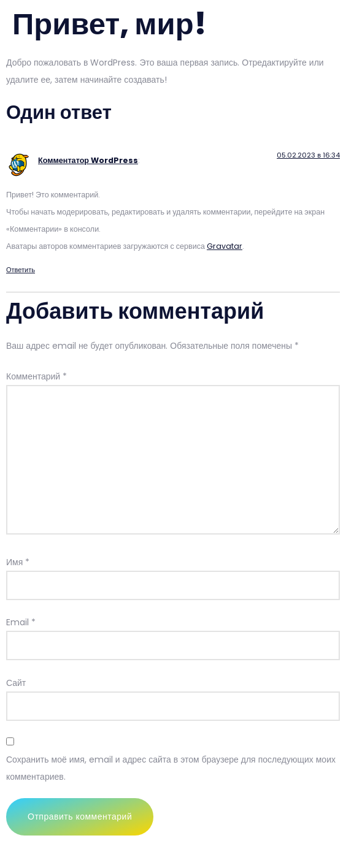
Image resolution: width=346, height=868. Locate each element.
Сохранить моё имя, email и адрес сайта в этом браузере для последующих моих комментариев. (171, 768)
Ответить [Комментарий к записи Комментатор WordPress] (21, 270)
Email (21, 622)
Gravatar (225, 246)
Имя (18, 562)
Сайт (16, 683)
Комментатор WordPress (88, 160)
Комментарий (37, 376)
